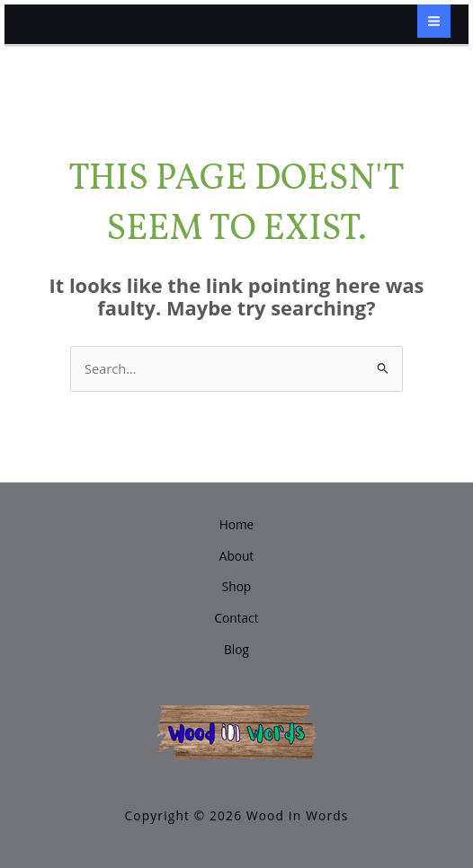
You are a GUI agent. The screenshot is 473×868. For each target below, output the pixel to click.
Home (237, 524)
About (236, 556)
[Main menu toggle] (434, 21)
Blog (236, 649)
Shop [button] (236, 586)
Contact (236, 618)
